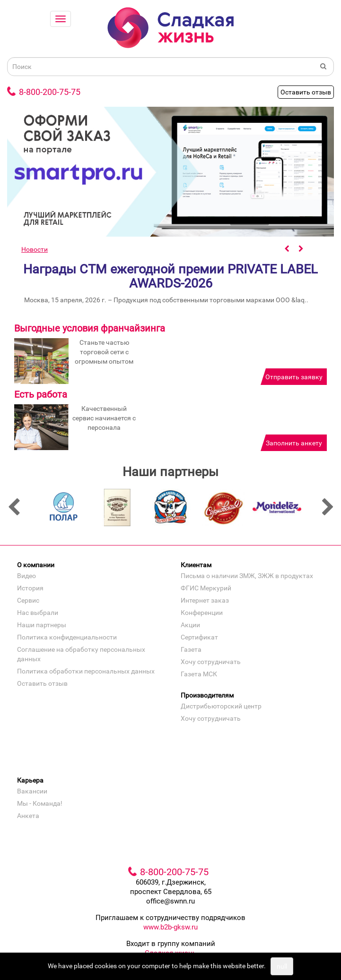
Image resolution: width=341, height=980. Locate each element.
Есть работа (41, 394)
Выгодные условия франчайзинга (90, 328)
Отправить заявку (294, 377)
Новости (35, 249)
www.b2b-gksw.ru (170, 930)
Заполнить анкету (294, 443)
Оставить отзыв (306, 92)
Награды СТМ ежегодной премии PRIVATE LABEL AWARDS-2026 (170, 276)
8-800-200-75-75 (50, 92)
